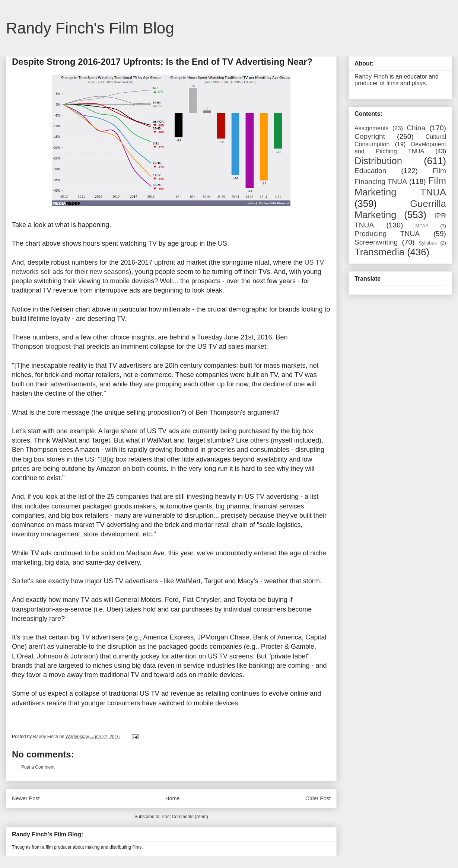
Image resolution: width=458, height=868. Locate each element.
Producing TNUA (387, 234)
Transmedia (379, 252)
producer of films (376, 83)
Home (172, 798)
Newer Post (26, 798)
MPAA (422, 226)
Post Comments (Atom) (185, 817)
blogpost (58, 347)
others (260, 440)
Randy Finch (371, 76)
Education (370, 171)
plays (419, 83)
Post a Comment (38, 767)
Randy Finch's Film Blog (90, 28)
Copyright (370, 136)
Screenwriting (376, 242)
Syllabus (428, 243)
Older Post (318, 798)
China (416, 128)
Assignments (372, 128)
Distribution (378, 161)
